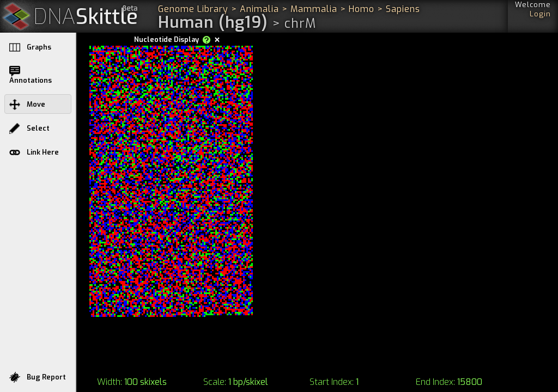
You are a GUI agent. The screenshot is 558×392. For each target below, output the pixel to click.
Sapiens (403, 9)
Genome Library (193, 9)
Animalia (259, 9)
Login (540, 14)
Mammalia (314, 9)
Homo (362, 9)
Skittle (86, 17)
